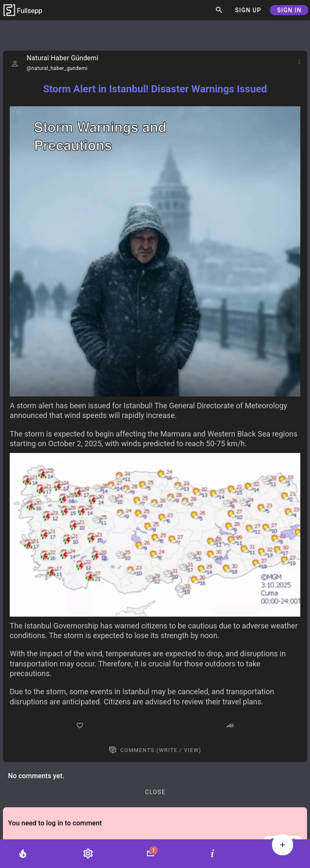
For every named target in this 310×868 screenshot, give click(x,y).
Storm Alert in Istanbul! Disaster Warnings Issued (155, 89)
